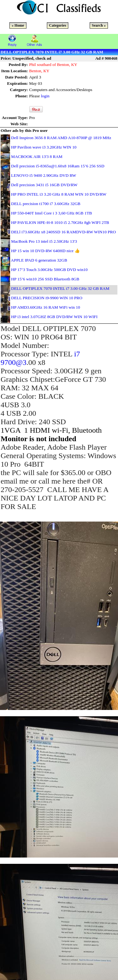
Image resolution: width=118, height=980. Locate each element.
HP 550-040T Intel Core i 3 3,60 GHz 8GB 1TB (51, 213)
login (45, 96)
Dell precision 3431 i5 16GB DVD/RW (44, 185)
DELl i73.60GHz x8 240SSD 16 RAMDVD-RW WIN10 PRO (63, 232)
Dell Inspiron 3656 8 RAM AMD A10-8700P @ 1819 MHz (61, 138)
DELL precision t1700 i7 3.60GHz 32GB (46, 204)
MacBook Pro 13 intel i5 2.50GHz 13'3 (44, 241)
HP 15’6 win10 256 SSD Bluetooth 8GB (45, 279)
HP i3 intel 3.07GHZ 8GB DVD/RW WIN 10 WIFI (54, 317)
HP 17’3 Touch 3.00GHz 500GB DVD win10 (49, 270)
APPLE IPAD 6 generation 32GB (39, 260)
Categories (58, 25)
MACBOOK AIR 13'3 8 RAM (37, 157)
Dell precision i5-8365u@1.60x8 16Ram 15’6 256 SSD (58, 166)
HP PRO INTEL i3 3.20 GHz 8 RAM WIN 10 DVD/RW (59, 194)
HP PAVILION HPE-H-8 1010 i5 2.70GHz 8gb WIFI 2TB (60, 222)
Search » (99, 25)
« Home (18, 25)
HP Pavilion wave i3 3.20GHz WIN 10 (44, 147)
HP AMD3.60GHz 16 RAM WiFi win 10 (45, 307)
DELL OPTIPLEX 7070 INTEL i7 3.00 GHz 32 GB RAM (60, 288)
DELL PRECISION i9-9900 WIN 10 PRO (47, 298)
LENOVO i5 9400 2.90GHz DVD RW (44, 175)
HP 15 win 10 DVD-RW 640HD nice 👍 (45, 251)
